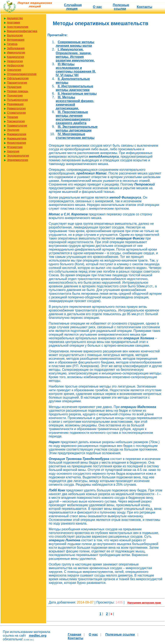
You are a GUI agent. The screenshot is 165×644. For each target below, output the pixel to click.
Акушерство (15, 18)
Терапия (12, 117)
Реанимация (15, 104)
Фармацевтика (17, 138)
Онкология (14, 70)
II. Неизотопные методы (77, 94)
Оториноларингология (22, 74)
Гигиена (12, 44)
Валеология (15, 35)
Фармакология (17, 134)
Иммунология (16, 53)
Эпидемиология (18, 160)
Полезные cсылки (121, 7)
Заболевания (16, 48)
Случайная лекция (73, 7)
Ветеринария (16, 40)
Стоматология (16, 113)
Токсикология (16, 121)
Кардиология (16, 57)
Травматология (17, 126)
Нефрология (15, 65)
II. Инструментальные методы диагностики (74, 88)
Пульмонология (17, 100)
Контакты (144, 7)
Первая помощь (18, 91)
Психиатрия (15, 96)
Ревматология (16, 108)
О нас (97, 7)
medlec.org (38, 636)
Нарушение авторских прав (144, 603)
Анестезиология (18, 27)
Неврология (15, 61)
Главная (74, 634)
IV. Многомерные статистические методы (75, 136)
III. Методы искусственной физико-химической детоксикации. (75, 103)
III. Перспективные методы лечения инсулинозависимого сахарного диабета (73, 117)
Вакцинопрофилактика (22, 31)
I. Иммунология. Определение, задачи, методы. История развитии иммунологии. (75, 55)
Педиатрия (14, 87)
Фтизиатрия (15, 147)
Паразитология (17, 83)
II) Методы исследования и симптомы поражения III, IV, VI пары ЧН (76, 70)
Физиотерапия (16, 143)
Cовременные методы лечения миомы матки (75, 44)
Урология (13, 130)
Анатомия (14, 22)
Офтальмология (18, 78)
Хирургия (13, 151)
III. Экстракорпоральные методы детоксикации (77, 129)
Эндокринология (18, 156)
